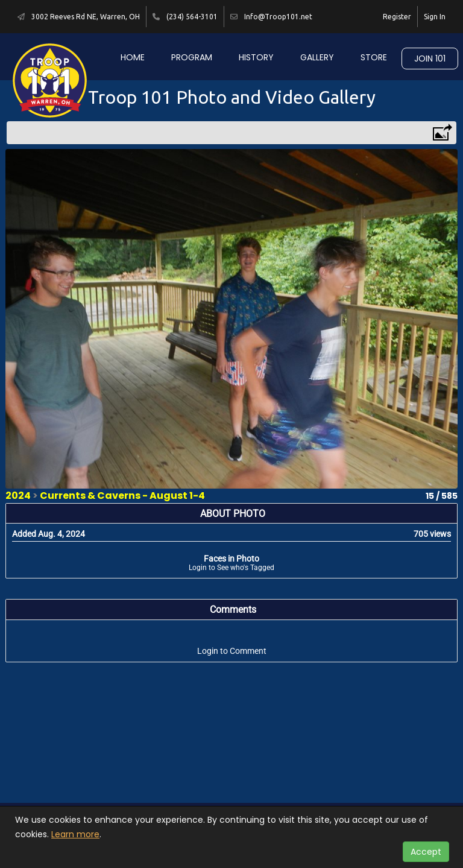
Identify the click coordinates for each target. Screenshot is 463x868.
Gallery (317, 57)
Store (374, 57)
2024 (18, 496)
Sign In (435, 17)
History (256, 57)
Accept (426, 852)
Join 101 (430, 59)
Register (397, 17)
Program (192, 57)
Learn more (75, 834)
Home (133, 57)
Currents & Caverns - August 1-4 (122, 496)
